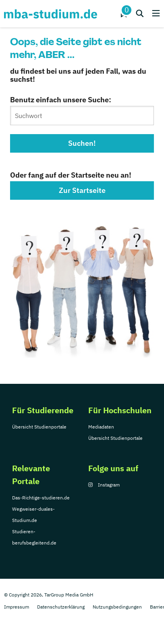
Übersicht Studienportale (39, 427)
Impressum (17, 607)
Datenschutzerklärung (61, 607)
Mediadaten (101, 427)
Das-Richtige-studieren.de (41, 498)
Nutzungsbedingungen (117, 607)
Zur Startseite (82, 190)
